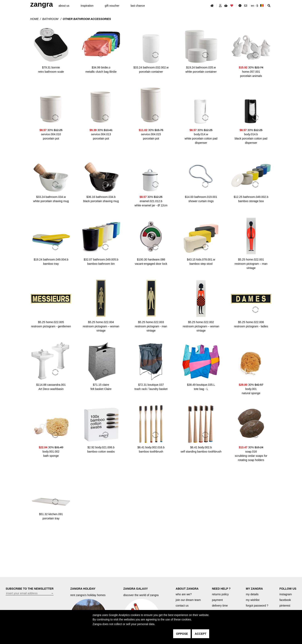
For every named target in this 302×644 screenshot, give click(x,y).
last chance (138, 6)
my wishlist (253, 600)
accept (201, 634)
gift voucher (112, 6)
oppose (182, 634)
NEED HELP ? (221, 589)
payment (217, 600)
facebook (285, 600)
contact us (182, 606)
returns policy (220, 594)
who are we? (184, 594)
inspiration (87, 6)
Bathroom (51, 19)
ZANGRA (42, 4)
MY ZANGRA (254, 589)
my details (252, 594)
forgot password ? (257, 606)
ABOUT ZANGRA (187, 589)
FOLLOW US (288, 589)
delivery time (220, 606)
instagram (286, 594)
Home (34, 19)
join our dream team (188, 600)
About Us (64, 6)
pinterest (285, 606)
